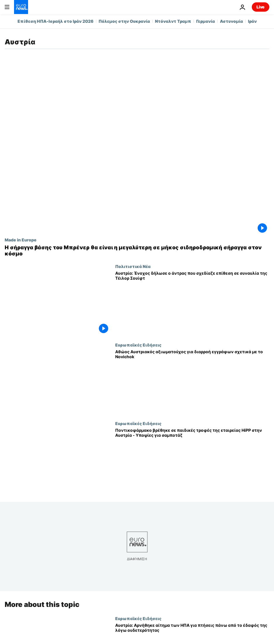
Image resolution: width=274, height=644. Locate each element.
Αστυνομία (231, 21)
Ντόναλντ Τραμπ (173, 21)
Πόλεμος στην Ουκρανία (124, 21)
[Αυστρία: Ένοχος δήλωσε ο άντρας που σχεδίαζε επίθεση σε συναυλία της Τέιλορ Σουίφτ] (192, 303)
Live (261, 7)
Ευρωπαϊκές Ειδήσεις (138, 345)
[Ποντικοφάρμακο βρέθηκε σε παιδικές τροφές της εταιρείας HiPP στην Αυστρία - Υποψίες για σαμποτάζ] (192, 460)
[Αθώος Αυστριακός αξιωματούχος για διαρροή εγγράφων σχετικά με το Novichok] (192, 382)
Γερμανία (206, 21)
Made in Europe (21, 240)
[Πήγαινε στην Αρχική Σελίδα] (21, 7)
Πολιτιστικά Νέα (133, 266)
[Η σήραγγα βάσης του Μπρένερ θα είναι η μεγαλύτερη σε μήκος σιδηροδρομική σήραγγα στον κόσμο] (137, 251)
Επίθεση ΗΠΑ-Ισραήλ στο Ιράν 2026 (56, 21)
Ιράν (252, 21)
